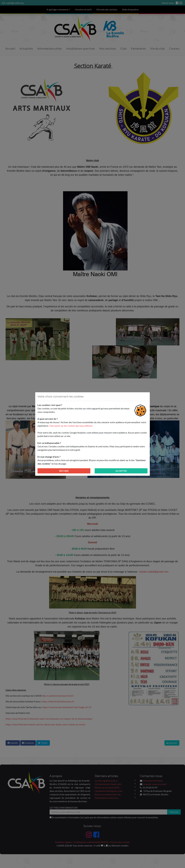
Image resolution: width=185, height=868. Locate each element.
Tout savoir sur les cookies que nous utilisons (71, 426)
